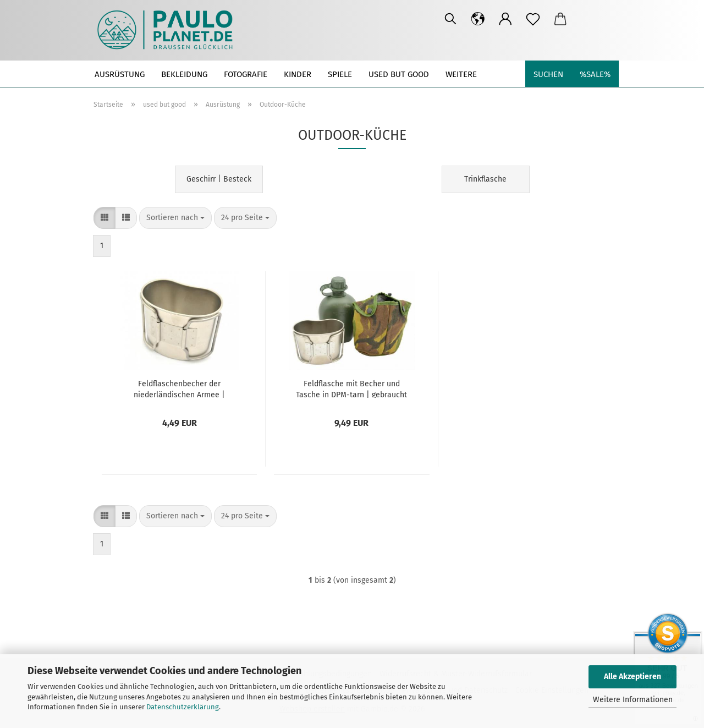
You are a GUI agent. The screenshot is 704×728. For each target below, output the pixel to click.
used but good (399, 74)
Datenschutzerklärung (183, 707)
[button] (478, 19)
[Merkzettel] (533, 19)
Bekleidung (184, 74)
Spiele (340, 74)
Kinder (298, 74)
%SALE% (595, 74)
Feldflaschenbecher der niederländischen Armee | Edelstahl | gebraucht (179, 388)
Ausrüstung (120, 74)
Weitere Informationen (633, 700)
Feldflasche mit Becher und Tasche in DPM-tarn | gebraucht (351, 388)
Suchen (548, 74)
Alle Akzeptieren (632, 677)
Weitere (461, 74)
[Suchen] (450, 19)
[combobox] (175, 218)
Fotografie (246, 74)
